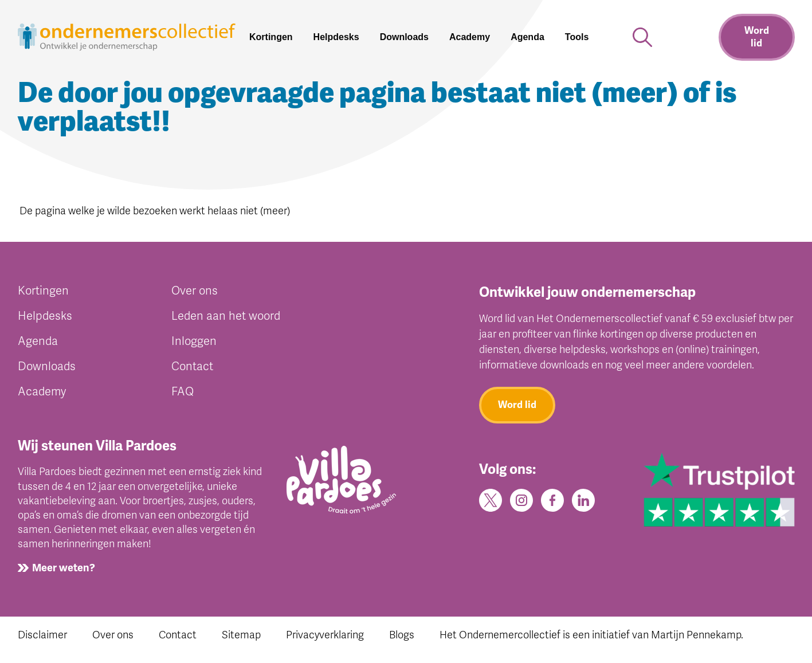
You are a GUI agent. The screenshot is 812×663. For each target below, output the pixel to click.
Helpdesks (45, 316)
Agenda (38, 341)
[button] (582, 37)
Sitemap (241, 635)
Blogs (402, 635)
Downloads (47, 366)
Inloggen (194, 341)
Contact (192, 366)
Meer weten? (64, 568)
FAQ (183, 392)
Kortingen (43, 291)
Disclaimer (42, 635)
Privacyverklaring (325, 635)
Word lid (757, 37)
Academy (42, 392)
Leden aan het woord (226, 316)
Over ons (195, 291)
